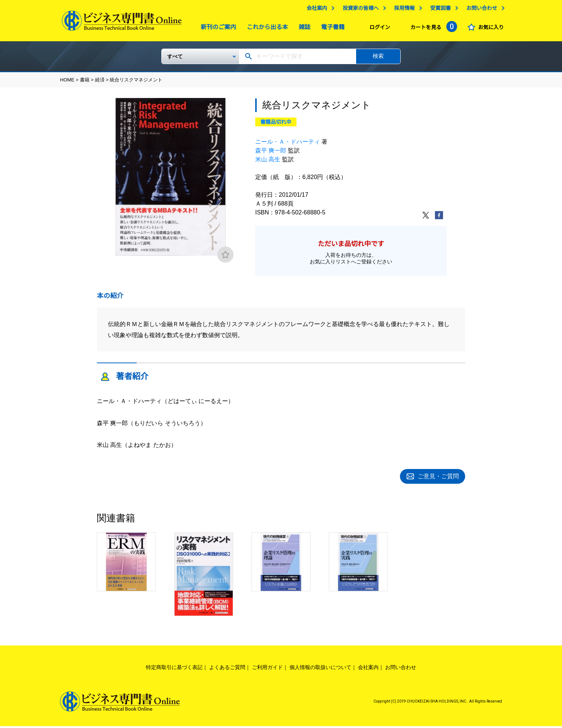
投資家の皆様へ (359, 10)
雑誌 (303, 29)
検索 (378, 59)
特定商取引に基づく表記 (174, 669)
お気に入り (489, 29)
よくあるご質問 (227, 669)
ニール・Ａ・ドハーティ (288, 145)
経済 (100, 83)
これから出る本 (266, 29)
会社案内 (315, 10)
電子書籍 (331, 29)
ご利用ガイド (267, 669)
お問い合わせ (480, 10)
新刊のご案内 (217, 29)
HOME (67, 83)
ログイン (378, 29)
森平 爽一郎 (271, 153)
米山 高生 (268, 162)
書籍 (85, 83)
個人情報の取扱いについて (320, 669)
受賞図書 (439, 10)
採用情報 (403, 10)
